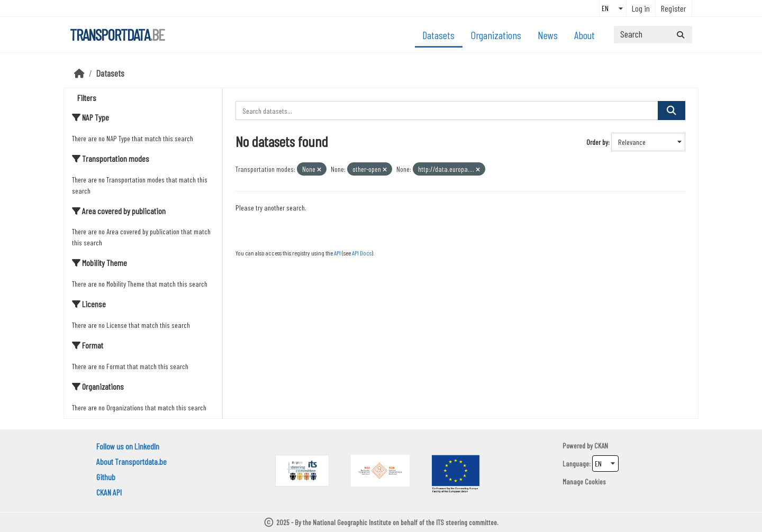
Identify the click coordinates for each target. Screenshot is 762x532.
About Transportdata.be (131, 461)
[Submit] (681, 35)
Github (106, 477)
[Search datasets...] (653, 35)
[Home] (79, 73)
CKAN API (109, 492)
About (584, 35)
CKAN (601, 446)
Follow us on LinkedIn (128, 446)
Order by (597, 142)
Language (576, 464)
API (337, 253)
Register (674, 8)
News (548, 35)
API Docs (362, 253)
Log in (641, 8)
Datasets (438, 35)
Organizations (496, 35)
